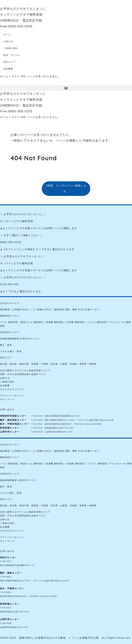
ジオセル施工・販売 (11, 351)
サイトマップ (7, 399)
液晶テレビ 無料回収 (32, 322)
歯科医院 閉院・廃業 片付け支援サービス (77, 309)
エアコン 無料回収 (97, 464)
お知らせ (8, 41)
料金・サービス (12, 55)
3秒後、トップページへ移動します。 (66, 188)
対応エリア (9, 62)
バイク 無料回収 (9, 322)
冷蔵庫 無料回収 (75, 322)
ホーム (7, 34)
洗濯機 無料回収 (55, 322)
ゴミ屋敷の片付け (42, 309)
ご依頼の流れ (11, 48)
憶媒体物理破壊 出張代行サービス (18, 480)
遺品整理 (5, 309)
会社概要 (8, 69)
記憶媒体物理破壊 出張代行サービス (20, 339)
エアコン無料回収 (97, 322)
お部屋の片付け (21, 309)
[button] (66, 88)
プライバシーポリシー (12, 396)
